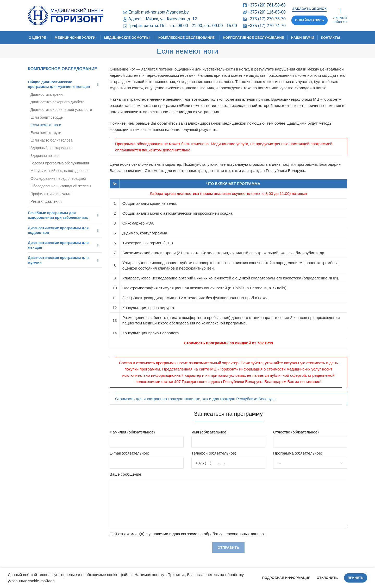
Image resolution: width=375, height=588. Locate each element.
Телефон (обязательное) (214, 453)
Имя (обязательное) (210, 432)
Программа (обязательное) (298, 453)
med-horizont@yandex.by (165, 12)
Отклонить (327, 578)
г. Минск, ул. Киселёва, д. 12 (170, 19)
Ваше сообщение (125, 474)
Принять (356, 578)
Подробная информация (286, 578)
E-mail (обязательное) (129, 453)
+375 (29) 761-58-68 (267, 5)
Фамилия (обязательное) (132, 432)
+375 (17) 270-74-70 (267, 26)
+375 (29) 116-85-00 (267, 12)
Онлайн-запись (310, 20)
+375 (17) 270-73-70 (267, 19)
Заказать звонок (309, 9)
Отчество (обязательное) (296, 432)
